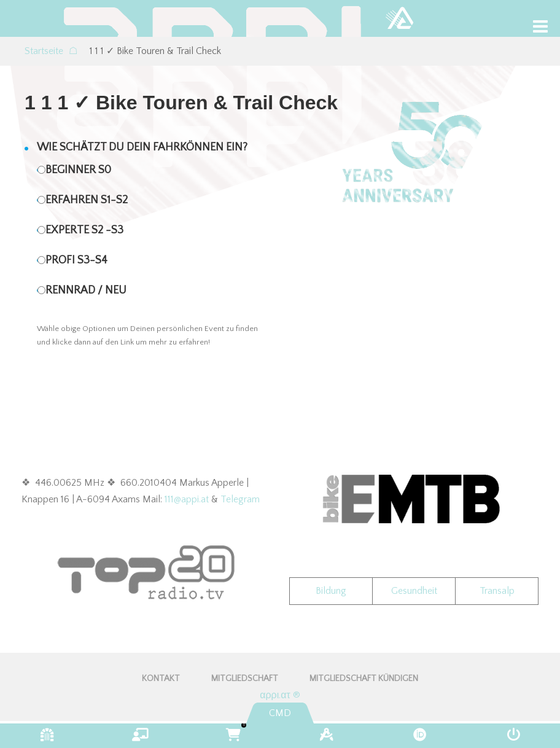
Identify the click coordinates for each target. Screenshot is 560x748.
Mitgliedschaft (245, 679)
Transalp (497, 591)
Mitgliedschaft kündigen (364, 679)
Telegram (240, 499)
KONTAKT (161, 679)
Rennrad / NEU (86, 290)
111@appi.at (187, 499)
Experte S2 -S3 (84, 230)
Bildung (331, 591)
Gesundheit (414, 591)
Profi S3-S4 (76, 260)
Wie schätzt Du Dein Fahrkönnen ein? (142, 147)
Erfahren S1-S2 (87, 200)
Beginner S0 (78, 170)
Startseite (51, 51)
